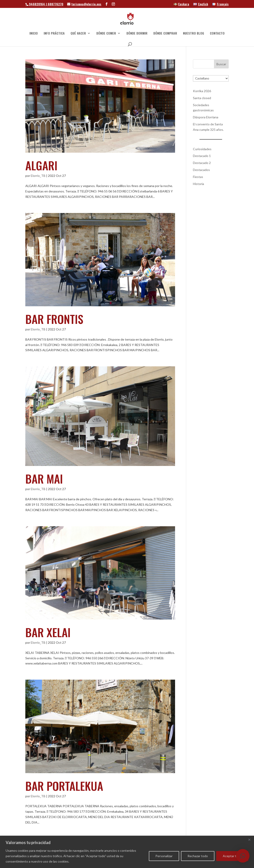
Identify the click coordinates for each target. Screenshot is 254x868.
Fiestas (198, 177)
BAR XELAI (48, 632)
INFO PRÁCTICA (54, 34)
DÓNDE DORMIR (137, 34)
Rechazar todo (198, 856)
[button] (243, 856)
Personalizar (164, 856)
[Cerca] (249, 840)
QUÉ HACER (78, 34)
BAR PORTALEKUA (64, 786)
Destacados (201, 170)
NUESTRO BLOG (193, 34)
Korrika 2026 (202, 91)
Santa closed (202, 98)
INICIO (34, 34)
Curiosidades (202, 149)
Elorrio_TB (38, 176)
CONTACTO (217, 34)
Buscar (221, 64)
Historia (198, 184)
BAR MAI (44, 478)
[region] (127, 852)
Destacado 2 (202, 163)
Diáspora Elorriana (206, 117)
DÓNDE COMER (106, 34)
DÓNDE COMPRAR (165, 34)
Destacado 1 (202, 156)
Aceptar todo (232, 856)
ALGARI (41, 165)
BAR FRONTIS (54, 319)
